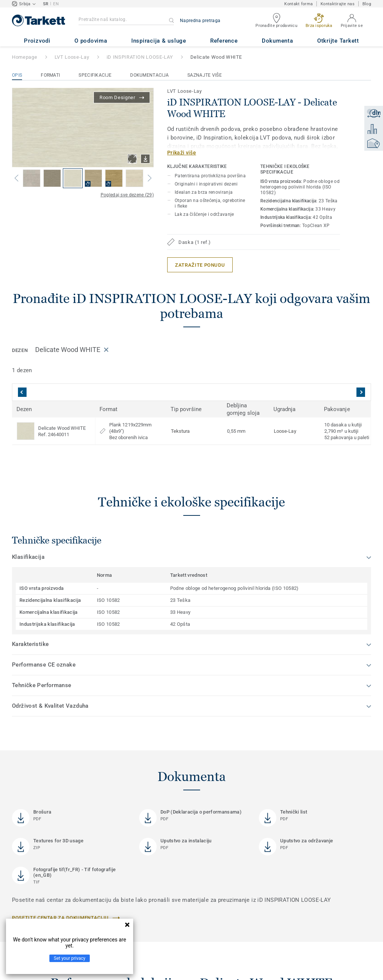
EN (56, 4)
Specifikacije (95, 75)
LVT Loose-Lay (72, 57)
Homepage (24, 57)
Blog (367, 4)
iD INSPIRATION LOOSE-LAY (140, 57)
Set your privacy (70, 958)
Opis (17, 75)
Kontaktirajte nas (338, 4)
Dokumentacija (149, 75)
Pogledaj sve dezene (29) (127, 195)
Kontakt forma (298, 4)
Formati (50, 75)
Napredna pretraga (200, 21)
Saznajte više (205, 75)
